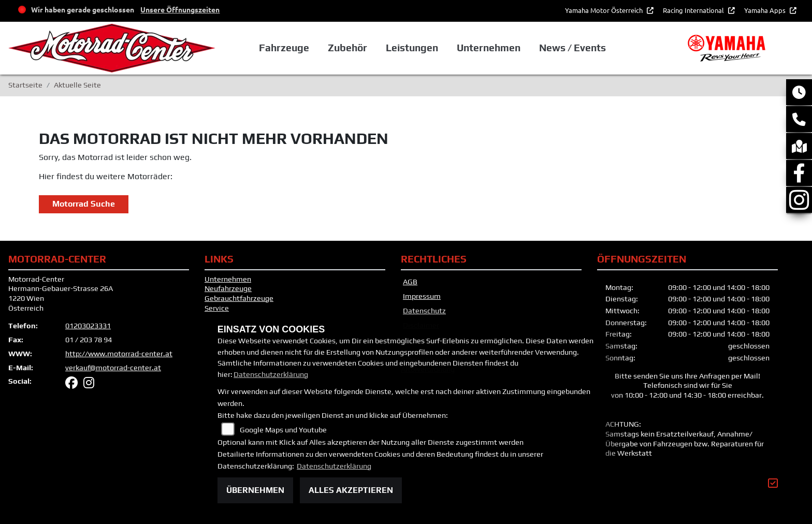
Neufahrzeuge (228, 288)
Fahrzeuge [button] (284, 48)
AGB (410, 282)
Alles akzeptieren (351, 490)
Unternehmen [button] (489, 48)
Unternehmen (228, 279)
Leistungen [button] (412, 48)
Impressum (422, 296)
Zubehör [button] (347, 48)
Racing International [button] (694, 10)
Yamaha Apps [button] (766, 10)
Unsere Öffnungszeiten (180, 9)
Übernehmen (255, 490)
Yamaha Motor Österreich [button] (605, 10)
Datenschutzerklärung (271, 374)
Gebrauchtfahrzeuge (239, 298)
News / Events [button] (572, 48)
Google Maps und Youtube (283, 430)
